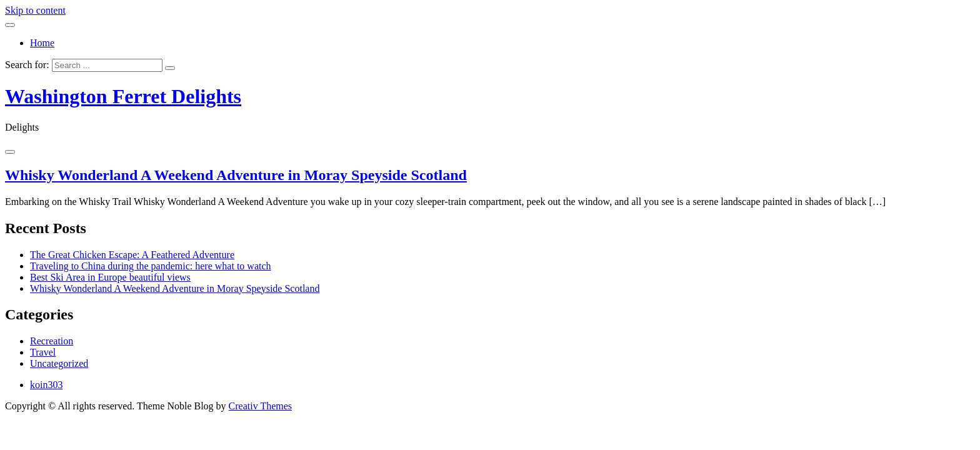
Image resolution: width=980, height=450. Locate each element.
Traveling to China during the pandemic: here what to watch (151, 266)
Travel (43, 352)
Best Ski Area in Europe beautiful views (110, 277)
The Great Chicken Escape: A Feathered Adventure (132, 255)
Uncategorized (59, 363)
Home (42, 43)
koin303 (46, 385)
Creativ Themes (260, 406)
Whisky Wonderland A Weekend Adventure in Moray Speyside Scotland (236, 175)
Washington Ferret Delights (123, 96)
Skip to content (35, 10)
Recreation (52, 341)
